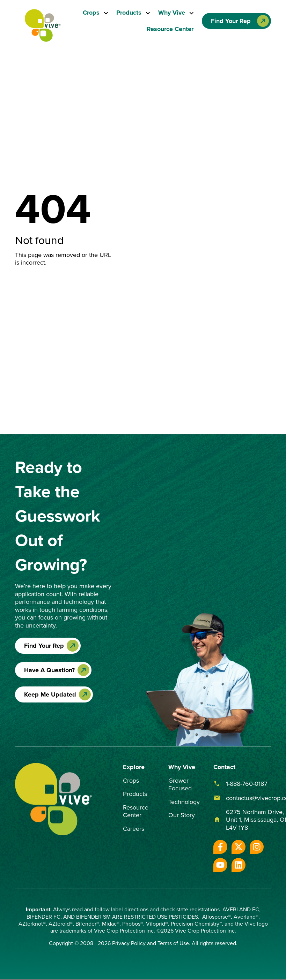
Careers (134, 829)
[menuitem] (96, 13)
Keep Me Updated (50, 694)
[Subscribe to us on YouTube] (220, 865)
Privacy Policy (129, 943)
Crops (92, 13)
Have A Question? (49, 670)
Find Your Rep (44, 646)
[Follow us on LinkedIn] (239, 865)
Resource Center (170, 29)
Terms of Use (173, 943)
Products (129, 13)
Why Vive (172, 13)
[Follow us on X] (239, 847)
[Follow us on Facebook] (220, 847)
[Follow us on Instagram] (257, 847)
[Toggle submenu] (104, 13)
